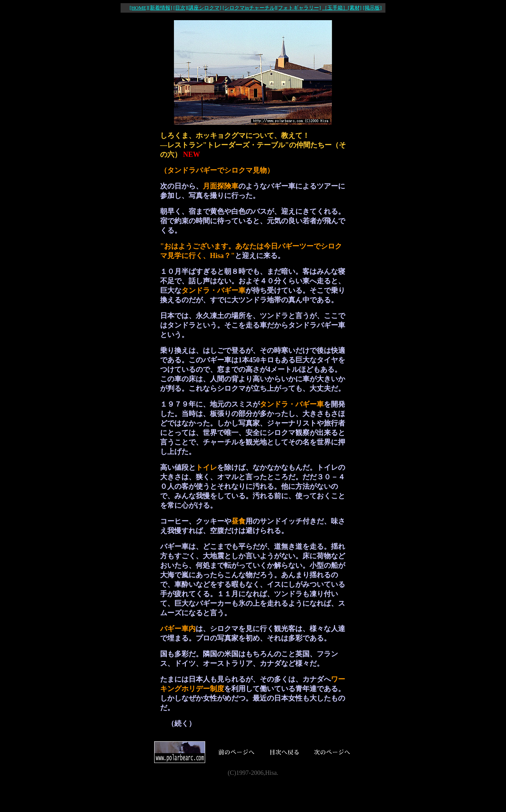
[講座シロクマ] (204, 8)
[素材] (355, 8)
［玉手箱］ (335, 8)
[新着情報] (160, 8)
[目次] (180, 8)
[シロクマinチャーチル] (249, 8)
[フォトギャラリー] (299, 8)
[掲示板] (372, 8)
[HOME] (139, 8)
